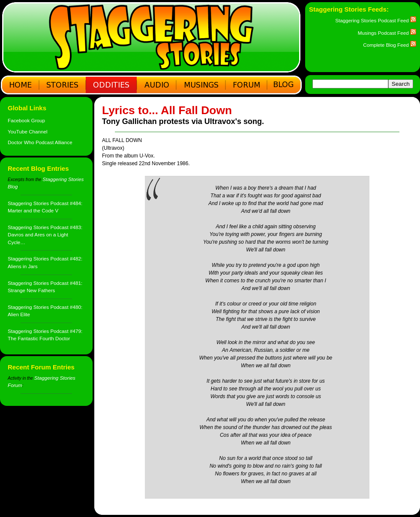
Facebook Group (26, 120)
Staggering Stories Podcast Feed (376, 20)
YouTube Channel (28, 132)
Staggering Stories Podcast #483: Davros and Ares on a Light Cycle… (45, 235)
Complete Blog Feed (390, 45)
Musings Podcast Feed (387, 33)
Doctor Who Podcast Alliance (40, 142)
